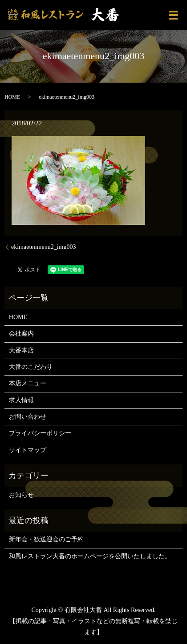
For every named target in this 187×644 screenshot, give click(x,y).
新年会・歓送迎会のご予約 (46, 539)
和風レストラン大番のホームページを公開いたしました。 (90, 556)
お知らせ (21, 495)
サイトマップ (28, 450)
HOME (12, 97)
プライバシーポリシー (40, 433)
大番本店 (21, 350)
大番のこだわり (31, 367)
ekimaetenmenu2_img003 (43, 247)
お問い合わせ (28, 417)
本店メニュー (28, 383)
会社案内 (21, 334)
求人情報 (21, 400)
